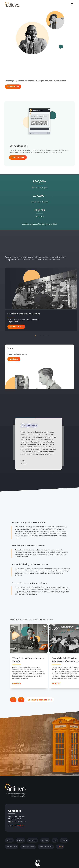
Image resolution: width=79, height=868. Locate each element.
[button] (73, 838)
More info (54, 851)
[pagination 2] (38, 336)
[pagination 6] (49, 336)
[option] (30, 656)
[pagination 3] (41, 336)
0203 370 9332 (18, 825)
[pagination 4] (43, 336)
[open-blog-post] (29, 638)
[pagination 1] (35, 336)
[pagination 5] (46, 336)
